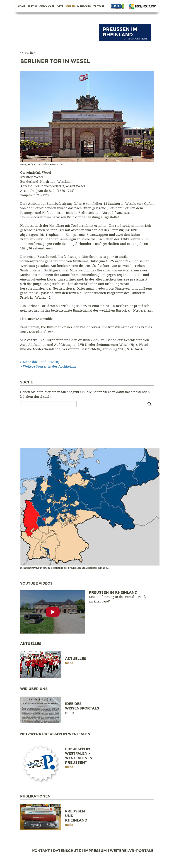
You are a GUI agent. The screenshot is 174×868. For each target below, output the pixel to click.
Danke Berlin (118, 7)
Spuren (70, 7)
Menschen (84, 7)
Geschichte (47, 7)
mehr (70, 663)
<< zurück (28, 53)
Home (22, 7)
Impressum (95, 851)
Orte (60, 7)
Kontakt (41, 851)
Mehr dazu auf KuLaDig (41, 362)
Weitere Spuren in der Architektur (50, 367)
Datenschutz (67, 851)
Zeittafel (100, 7)
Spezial (33, 7)
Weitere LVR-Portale (132, 851)
